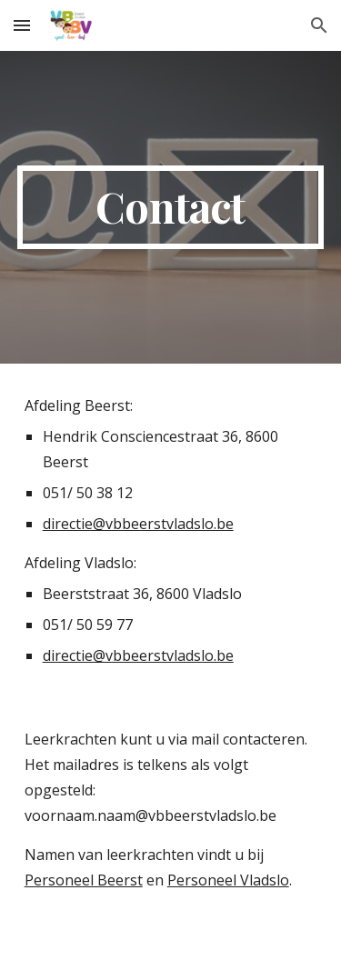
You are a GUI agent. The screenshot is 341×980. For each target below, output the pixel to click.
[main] (171, 207)
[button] (22, 25)
